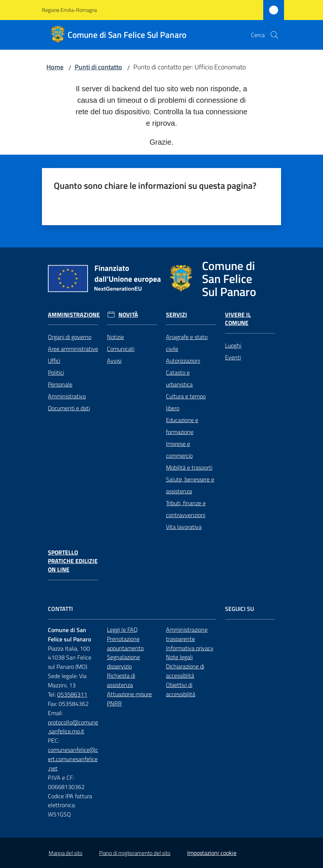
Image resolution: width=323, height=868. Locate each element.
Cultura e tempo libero (186, 402)
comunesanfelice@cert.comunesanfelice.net (73, 759)
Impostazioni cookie (212, 853)
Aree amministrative (73, 349)
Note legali (179, 657)
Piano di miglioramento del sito (135, 853)
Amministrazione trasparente (187, 634)
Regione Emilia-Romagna (69, 10)
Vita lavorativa (184, 527)
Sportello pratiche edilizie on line (73, 561)
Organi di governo (70, 337)
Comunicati (121, 349)
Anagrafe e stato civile (187, 343)
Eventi (233, 357)
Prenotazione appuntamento (125, 643)
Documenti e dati (69, 408)
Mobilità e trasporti (189, 467)
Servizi (177, 315)
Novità (128, 315)
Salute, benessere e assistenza (190, 485)
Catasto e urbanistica (179, 378)
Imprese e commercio (179, 450)
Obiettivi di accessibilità (181, 689)
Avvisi (114, 361)
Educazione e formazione (182, 426)
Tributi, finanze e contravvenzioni (186, 509)
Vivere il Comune (238, 319)
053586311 (72, 694)
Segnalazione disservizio (123, 662)
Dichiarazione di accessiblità (185, 671)
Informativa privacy (190, 648)
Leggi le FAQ (122, 629)
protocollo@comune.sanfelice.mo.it (73, 727)
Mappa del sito (66, 853)
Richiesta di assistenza (121, 680)
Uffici (54, 361)
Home (55, 67)
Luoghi (233, 345)
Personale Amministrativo (67, 390)
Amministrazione (74, 315)
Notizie (115, 337)
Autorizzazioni (183, 361)
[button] (274, 35)
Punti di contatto (98, 67)
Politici (56, 372)
